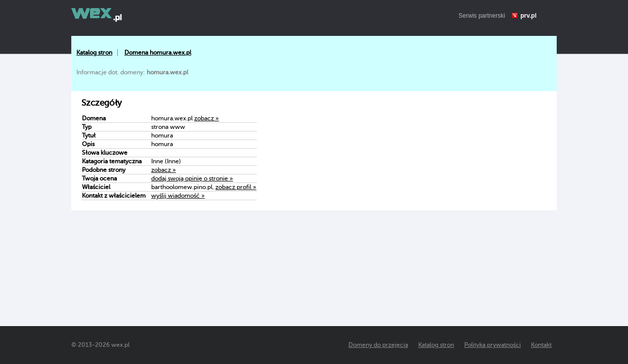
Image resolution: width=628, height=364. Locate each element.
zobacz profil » (236, 187)
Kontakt (541, 345)
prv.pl (528, 16)
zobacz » (207, 118)
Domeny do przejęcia (378, 345)
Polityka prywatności (492, 345)
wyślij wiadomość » (178, 196)
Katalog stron (94, 53)
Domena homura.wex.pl (158, 53)
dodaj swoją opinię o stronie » (192, 178)
